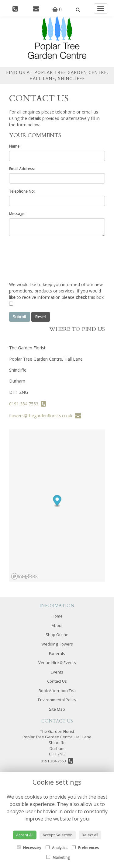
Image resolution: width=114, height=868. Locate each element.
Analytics (56, 848)
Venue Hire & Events (57, 663)
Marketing (58, 857)
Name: (15, 146)
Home (57, 616)
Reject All (90, 835)
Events (57, 672)
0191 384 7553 (28, 404)
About (57, 625)
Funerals (57, 653)
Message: (17, 214)
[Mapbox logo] (24, 576)
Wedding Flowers (57, 644)
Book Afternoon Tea (57, 691)
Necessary (29, 848)
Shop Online (57, 635)
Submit (20, 317)
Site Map (57, 709)
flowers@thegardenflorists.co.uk (45, 416)
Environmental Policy (57, 700)
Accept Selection (58, 835)
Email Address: (22, 169)
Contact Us (57, 681)
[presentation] (55, 259)
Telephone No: (22, 191)
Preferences (85, 848)
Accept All (25, 835)
